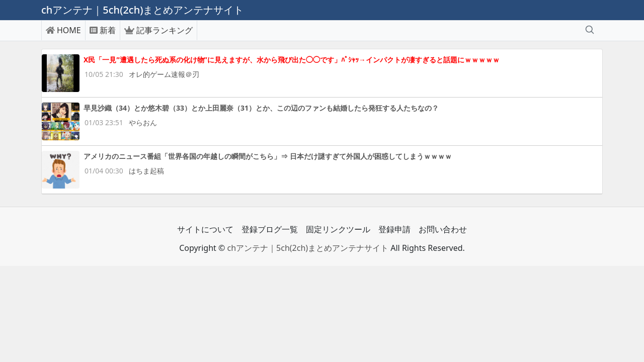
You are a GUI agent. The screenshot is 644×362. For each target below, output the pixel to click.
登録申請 (394, 229)
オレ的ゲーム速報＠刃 (164, 74)
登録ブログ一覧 (270, 229)
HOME (63, 30)
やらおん (143, 122)
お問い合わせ (443, 229)
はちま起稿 (146, 171)
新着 (103, 30)
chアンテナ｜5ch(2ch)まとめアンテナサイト (308, 248)
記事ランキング (158, 30)
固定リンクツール (338, 229)
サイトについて (205, 229)
